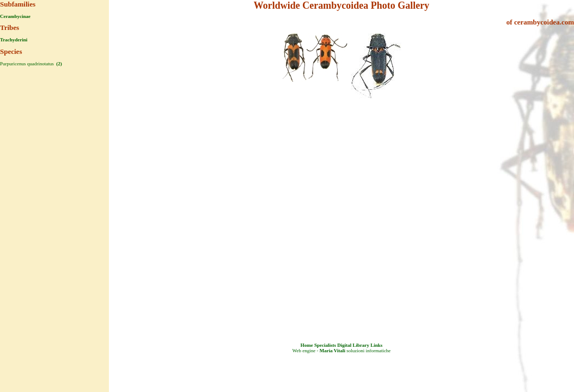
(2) (59, 64)
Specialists (325, 345)
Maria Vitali (332, 351)
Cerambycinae (15, 16)
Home (307, 345)
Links (376, 345)
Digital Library (353, 345)
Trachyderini (14, 40)
